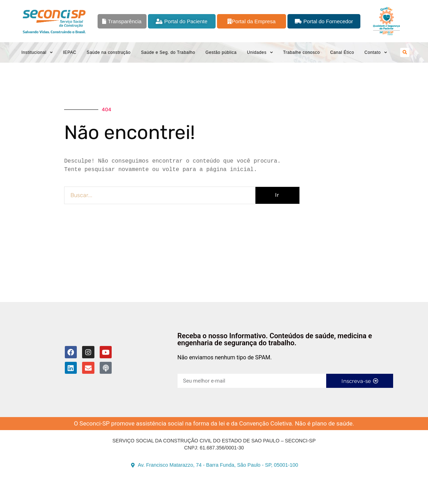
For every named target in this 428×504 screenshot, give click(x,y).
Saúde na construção (109, 52)
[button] (405, 52)
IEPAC (70, 52)
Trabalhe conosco (301, 52)
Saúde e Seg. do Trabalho (168, 52)
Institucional (37, 52)
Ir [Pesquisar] (277, 195)
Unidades (260, 52)
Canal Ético (342, 52)
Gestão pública (221, 52)
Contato (376, 52)
